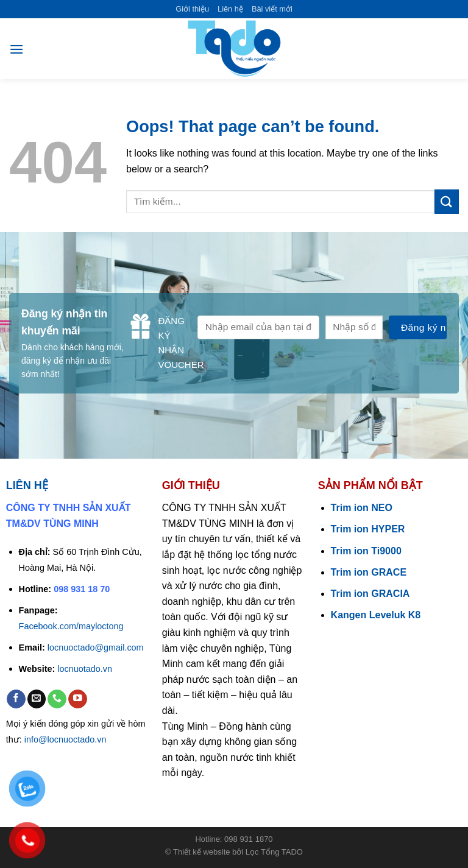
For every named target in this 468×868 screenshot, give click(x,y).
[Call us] (57, 699)
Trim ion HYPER (368, 529)
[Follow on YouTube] (78, 699)
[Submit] (447, 201)
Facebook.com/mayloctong (71, 626)
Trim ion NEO (362, 508)
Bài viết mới (272, 9)
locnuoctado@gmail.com (96, 647)
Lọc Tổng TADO (274, 852)
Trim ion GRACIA (370, 594)
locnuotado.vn (85, 669)
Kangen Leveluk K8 (376, 615)
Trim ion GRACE (369, 572)
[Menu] (16, 49)
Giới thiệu (192, 9)
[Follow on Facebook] (16, 699)
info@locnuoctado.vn (66, 739)
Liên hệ (230, 9)
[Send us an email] (37, 699)
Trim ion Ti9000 (366, 551)
